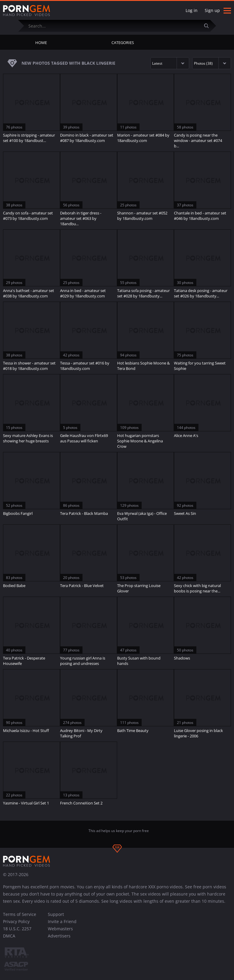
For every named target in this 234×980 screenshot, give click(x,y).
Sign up (212, 10)
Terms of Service (20, 914)
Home (41, 43)
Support (56, 914)
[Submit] (209, 26)
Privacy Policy (16, 921)
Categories (123, 43)
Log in (192, 10)
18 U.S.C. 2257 (17, 929)
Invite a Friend (62, 921)
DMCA (9, 936)
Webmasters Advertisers (60, 932)
